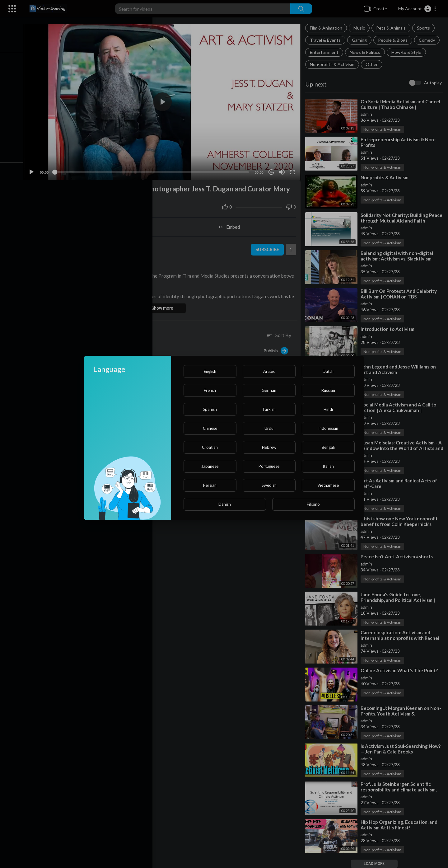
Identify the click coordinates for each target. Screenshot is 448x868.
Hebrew (269, 447)
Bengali (328, 447)
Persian (210, 485)
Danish (225, 504)
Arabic (269, 371)
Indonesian (328, 428)
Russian (328, 390)
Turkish (269, 409)
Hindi (328, 409)
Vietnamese (328, 485)
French (210, 390)
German (269, 390)
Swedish (269, 485)
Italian (328, 466)
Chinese (210, 428)
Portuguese (269, 466)
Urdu (269, 428)
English (210, 371)
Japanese (210, 466)
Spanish (210, 409)
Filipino (313, 504)
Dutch (328, 371)
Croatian (210, 447)
